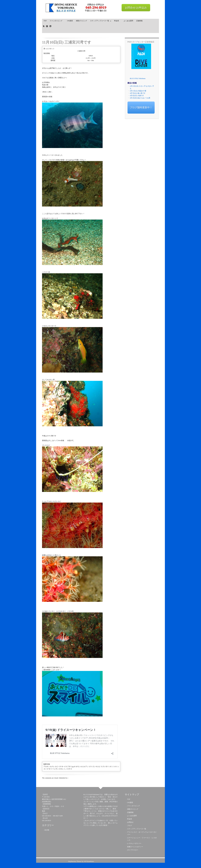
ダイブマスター (133, 850)
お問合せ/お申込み (136, 8)
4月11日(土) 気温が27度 (138, 91)
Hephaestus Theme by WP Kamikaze (81, 861)
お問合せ (130, 822)
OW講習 (70, 21)
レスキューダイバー (134, 843)
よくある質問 (128, 21)
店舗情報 (139, 21)
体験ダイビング (81, 21)
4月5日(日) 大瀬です (137, 96)
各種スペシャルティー (135, 847)
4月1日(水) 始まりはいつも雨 (140, 98)
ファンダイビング (57, 21)
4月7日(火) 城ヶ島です (138, 93)
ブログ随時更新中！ (141, 107)
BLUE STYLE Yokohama (138, 78)
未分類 (47, 830)
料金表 (117, 21)
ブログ (130, 826)
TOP (45, 21)
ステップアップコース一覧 (100, 21)
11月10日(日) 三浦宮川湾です (67, 42)
